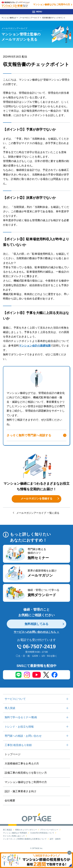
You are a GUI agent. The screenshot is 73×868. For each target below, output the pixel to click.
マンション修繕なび (9, 18)
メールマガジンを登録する (36, 499)
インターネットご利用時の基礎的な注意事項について (25, 839)
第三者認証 (8, 830)
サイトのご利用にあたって (14, 836)
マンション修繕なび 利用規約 (15, 833)
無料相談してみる (36, 624)
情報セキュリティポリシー (26, 830)
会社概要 (10, 800)
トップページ (13, 754)
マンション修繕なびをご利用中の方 (50, 5)
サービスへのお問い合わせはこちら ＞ (36, 632)
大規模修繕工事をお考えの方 (22, 763)
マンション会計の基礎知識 (35, 346)
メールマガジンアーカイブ (29, 18)
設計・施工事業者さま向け (20, 791)
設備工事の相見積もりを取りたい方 (26, 773)
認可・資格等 (55, 839)
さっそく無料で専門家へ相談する (29, 435)
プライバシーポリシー (49, 830)
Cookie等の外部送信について (42, 833)
